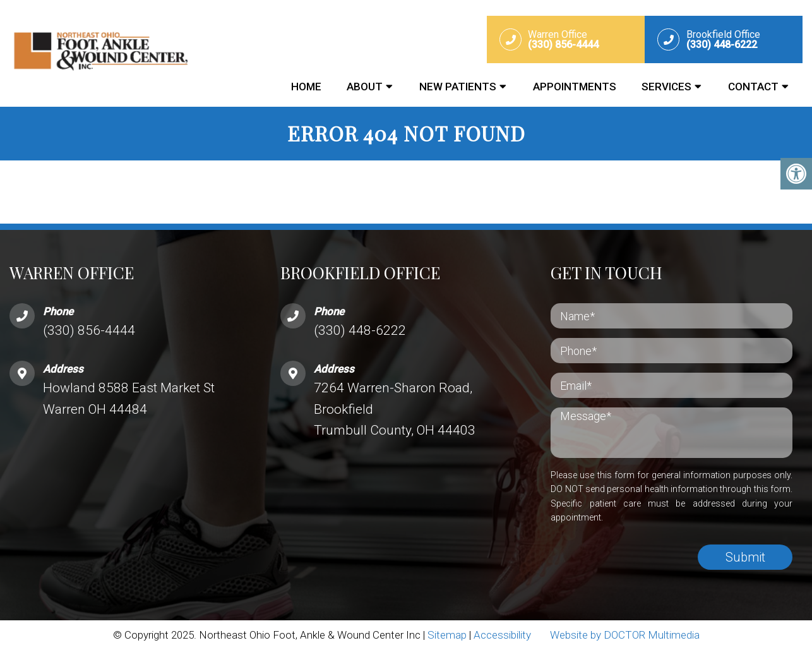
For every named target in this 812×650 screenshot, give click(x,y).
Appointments (575, 87)
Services (666, 87)
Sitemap (447, 635)
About (365, 87)
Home (306, 87)
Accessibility (502, 635)
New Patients (458, 87)
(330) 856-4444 (89, 330)
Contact (753, 87)
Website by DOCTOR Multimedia (625, 635)
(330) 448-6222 (360, 330)
